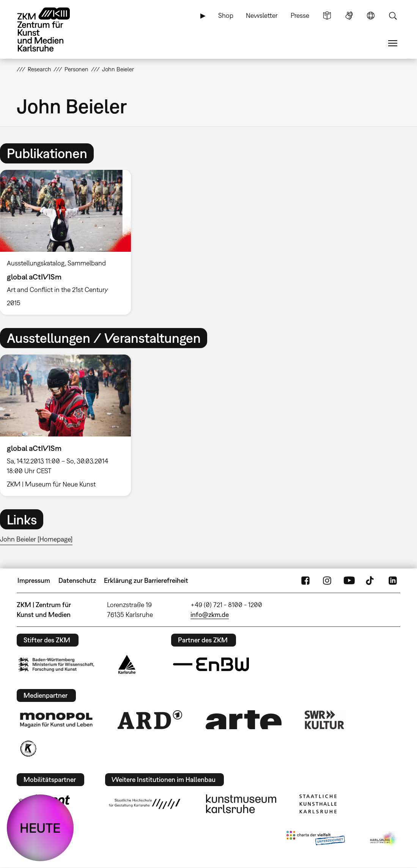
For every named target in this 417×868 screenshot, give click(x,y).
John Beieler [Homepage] (36, 539)
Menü (393, 43)
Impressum (34, 580)
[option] (69, 242)
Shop (226, 15)
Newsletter (262, 15)
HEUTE (40, 828)
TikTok (371, 581)
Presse (300, 15)
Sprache (371, 16)
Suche (393, 16)
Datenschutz (77, 580)
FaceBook (305, 581)
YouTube (349, 581)
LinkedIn (393, 581)
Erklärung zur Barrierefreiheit (146, 580)
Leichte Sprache (327, 16)
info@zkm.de (210, 615)
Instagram (327, 581)
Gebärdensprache (349, 16)
